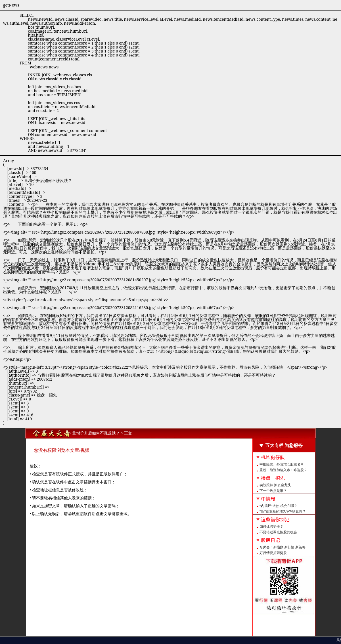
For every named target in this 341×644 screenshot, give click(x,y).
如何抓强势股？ (271, 526)
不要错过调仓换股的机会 (278, 532)
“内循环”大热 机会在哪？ (279, 506)
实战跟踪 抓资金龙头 (275, 485)
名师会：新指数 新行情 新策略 (283, 547)
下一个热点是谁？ (273, 491)
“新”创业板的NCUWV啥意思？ (283, 511)
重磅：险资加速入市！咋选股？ (283, 470)
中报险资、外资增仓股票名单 (282, 464)
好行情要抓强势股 (273, 553)
